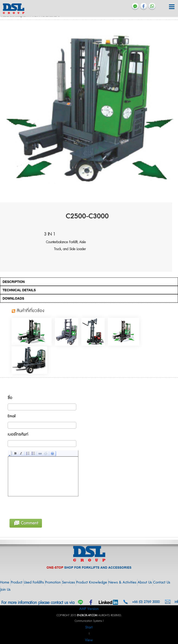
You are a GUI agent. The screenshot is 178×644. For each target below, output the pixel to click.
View (89, 640)
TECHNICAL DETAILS (19, 290)
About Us (145, 582)
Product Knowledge (92, 582)
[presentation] (43, 507)
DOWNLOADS (13, 298)
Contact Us (162, 582)
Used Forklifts (34, 582)
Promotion (53, 582)
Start (89, 627)
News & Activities (122, 582)
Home (5, 582)
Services (68, 582)
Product (17, 582)
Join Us (5, 590)
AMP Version (89, 609)
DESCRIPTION (14, 282)
